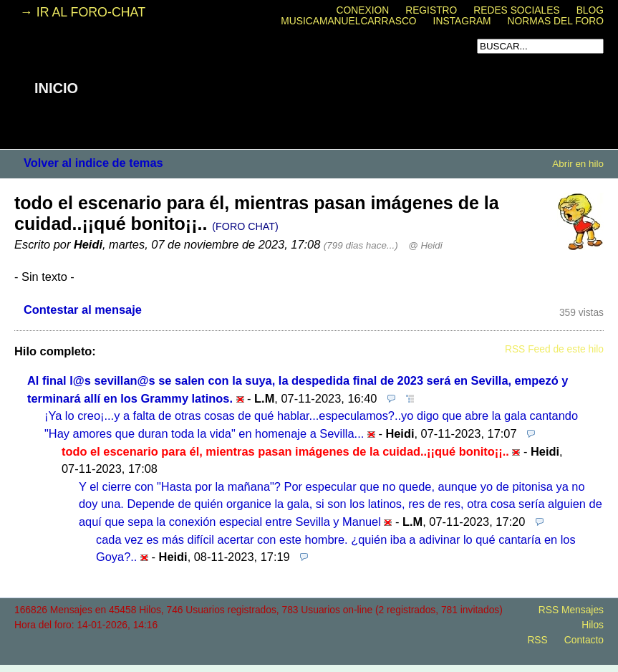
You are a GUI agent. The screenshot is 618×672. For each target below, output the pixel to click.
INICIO (56, 88)
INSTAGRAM (462, 21)
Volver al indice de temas (93, 163)
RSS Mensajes (571, 610)
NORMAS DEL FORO (556, 21)
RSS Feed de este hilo (554, 349)
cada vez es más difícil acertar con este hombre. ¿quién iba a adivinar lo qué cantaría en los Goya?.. (336, 548)
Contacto (584, 640)
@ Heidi (425, 245)
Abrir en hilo (578, 164)
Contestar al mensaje (83, 309)
